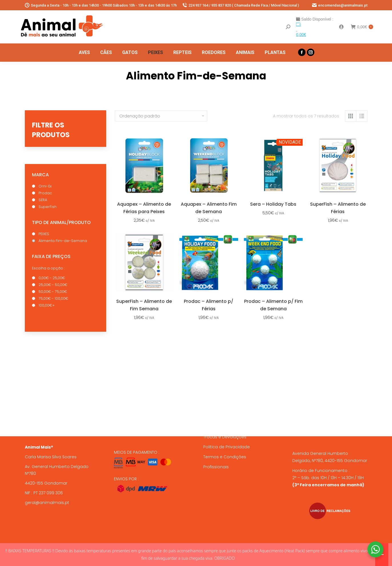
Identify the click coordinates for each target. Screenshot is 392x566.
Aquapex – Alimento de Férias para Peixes (144, 208)
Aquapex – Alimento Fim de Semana (209, 208)
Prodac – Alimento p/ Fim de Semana (273, 305)
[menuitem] (84, 53)
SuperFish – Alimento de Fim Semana (144, 305)
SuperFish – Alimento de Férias (338, 208)
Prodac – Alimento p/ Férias (209, 305)
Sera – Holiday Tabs (273, 204)
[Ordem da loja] (161, 116)
